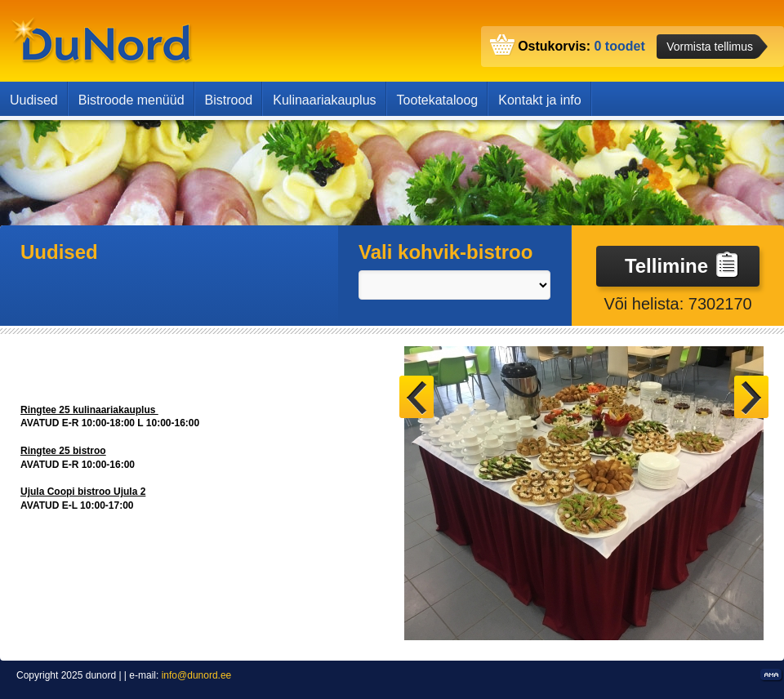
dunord (102, 41)
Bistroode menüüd (131, 100)
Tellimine (682, 265)
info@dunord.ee (197, 675)
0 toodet (620, 46)
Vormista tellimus (710, 47)
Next (751, 397)
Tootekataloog (438, 100)
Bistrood (229, 100)
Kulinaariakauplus (324, 100)
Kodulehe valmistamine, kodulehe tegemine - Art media (772, 676)
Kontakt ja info (539, 100)
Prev (416, 397)
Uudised (34, 100)
